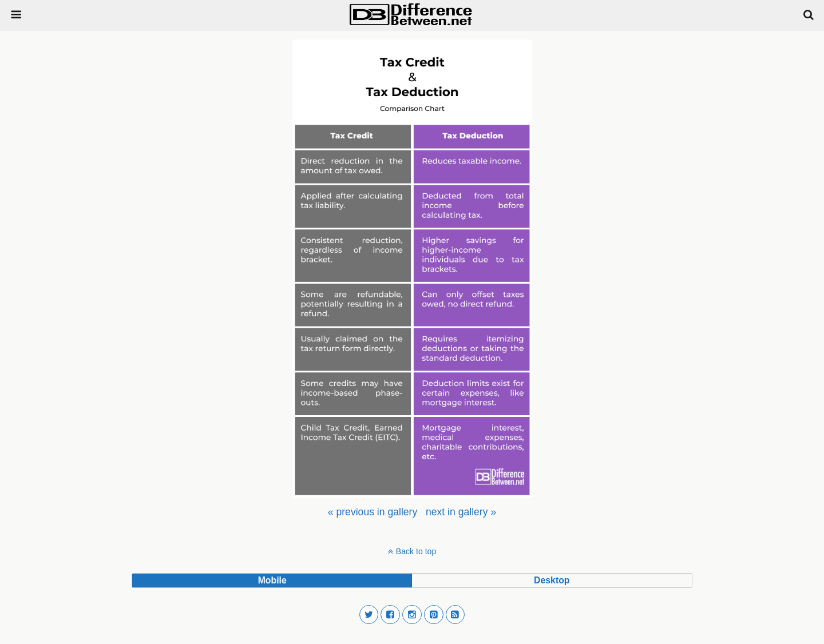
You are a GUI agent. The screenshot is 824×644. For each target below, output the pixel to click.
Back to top (416, 551)
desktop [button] (552, 580)
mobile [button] (272, 580)
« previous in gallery (373, 512)
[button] (369, 615)
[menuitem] (373, 512)
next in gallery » (461, 512)
